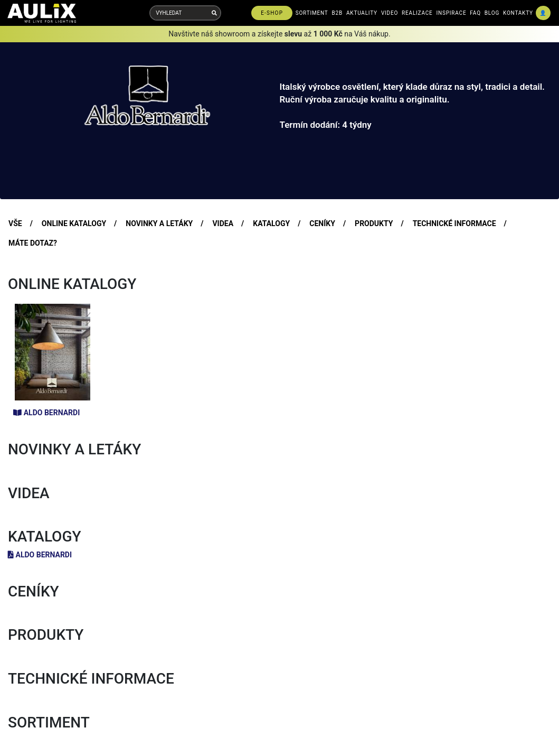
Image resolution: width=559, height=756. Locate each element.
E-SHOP (272, 13)
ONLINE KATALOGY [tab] (74, 223)
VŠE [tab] (15, 223)
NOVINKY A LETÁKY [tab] (159, 223)
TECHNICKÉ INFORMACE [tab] (454, 223)
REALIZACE (417, 13)
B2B (337, 13)
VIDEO (390, 13)
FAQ (475, 13)
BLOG (492, 13)
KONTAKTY (518, 13)
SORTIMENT (312, 13)
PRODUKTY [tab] (374, 223)
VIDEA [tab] (223, 223)
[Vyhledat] (214, 13)
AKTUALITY (362, 13)
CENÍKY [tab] (322, 223)
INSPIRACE (452, 13)
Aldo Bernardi (46, 413)
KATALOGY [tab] (271, 223)
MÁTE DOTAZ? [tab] (33, 243)
